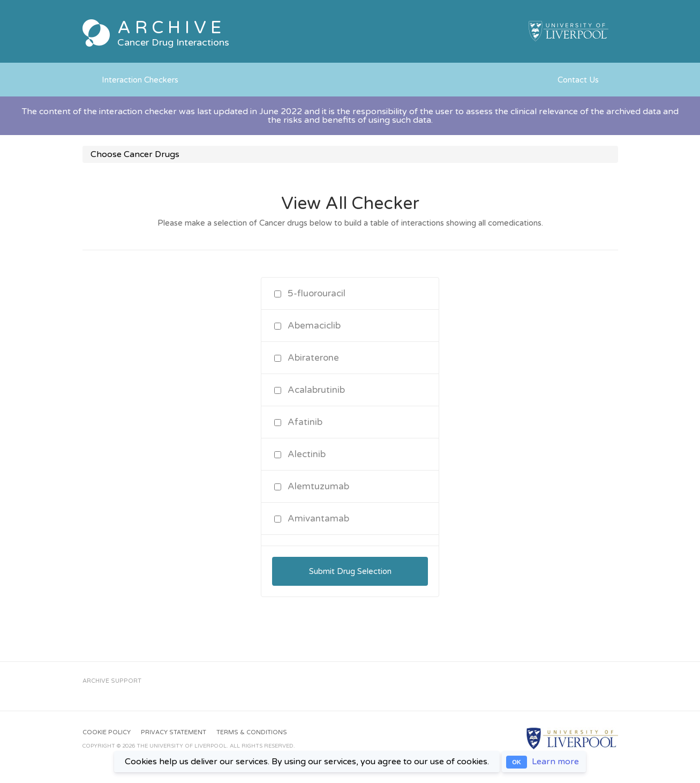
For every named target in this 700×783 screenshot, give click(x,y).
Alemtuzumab (312, 486)
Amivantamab (312, 519)
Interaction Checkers (140, 80)
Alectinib (300, 454)
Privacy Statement (174, 732)
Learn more (555, 762)
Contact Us (578, 80)
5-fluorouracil (310, 293)
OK (517, 762)
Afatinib (298, 422)
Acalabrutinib (310, 390)
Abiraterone (307, 358)
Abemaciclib (307, 326)
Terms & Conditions (252, 732)
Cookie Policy (107, 732)
